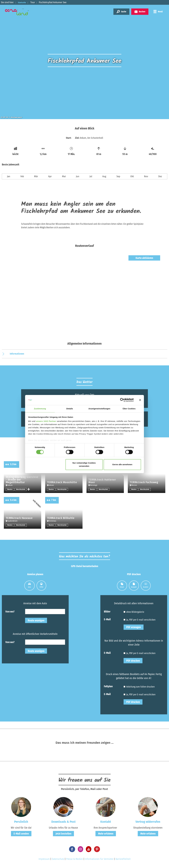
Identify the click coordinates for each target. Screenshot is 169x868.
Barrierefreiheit (123, 859)
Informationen (17, 354)
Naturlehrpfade (22, 489)
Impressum (44, 859)
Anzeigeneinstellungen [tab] (99, 409)
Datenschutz (58, 859)
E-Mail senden (21, 834)
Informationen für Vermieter (99, 859)
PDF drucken (133, 661)
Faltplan (108, 686)
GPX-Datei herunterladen (85, 566)
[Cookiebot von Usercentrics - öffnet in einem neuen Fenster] (122, 400)
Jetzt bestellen (63, 834)
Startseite (23, 2)
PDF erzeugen (134, 627)
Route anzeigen (36, 620)
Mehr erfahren (106, 834)
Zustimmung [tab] (40, 409)
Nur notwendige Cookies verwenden (84, 465)
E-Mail (107, 619)
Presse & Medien (75, 859)
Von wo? (10, 611)
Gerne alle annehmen (122, 465)
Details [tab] (70, 409)
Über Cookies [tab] (129, 409)
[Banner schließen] (140, 400)
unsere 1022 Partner (46, 421)
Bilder (107, 611)
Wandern (10, 489)
